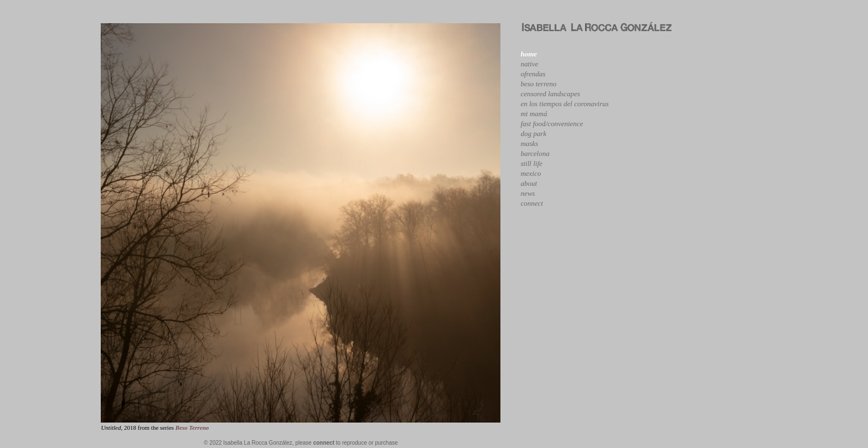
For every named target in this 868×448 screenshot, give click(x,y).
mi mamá (534, 114)
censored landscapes (550, 94)
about (529, 183)
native (529, 64)
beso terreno (538, 84)
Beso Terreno (192, 428)
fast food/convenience (552, 124)
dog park (533, 134)
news (528, 193)
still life (531, 163)
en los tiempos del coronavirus (564, 104)
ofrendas (533, 74)
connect (531, 203)
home (529, 54)
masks (529, 144)
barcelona (535, 153)
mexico (531, 173)
